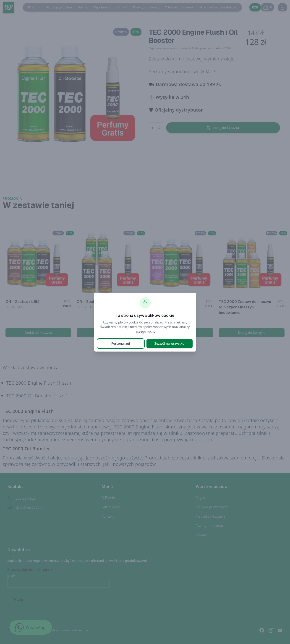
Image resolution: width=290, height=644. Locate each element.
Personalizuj (121, 343)
